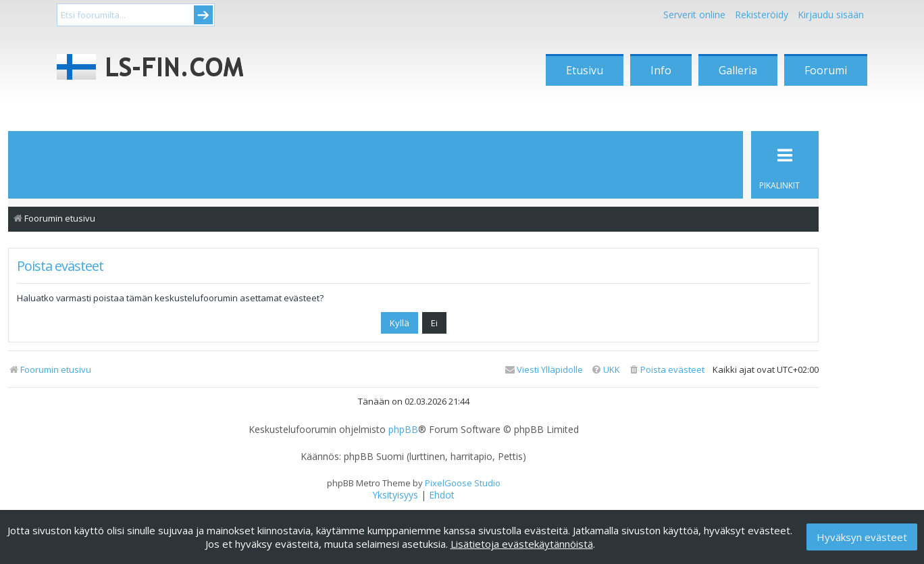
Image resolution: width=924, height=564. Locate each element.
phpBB (403, 430)
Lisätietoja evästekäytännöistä (522, 544)
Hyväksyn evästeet (862, 537)
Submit (203, 15)
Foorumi (826, 70)
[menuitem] (666, 370)
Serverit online (694, 15)
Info (661, 70)
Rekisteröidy (762, 15)
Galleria (738, 70)
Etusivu (585, 70)
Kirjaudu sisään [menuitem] (831, 15)
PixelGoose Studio (463, 483)
